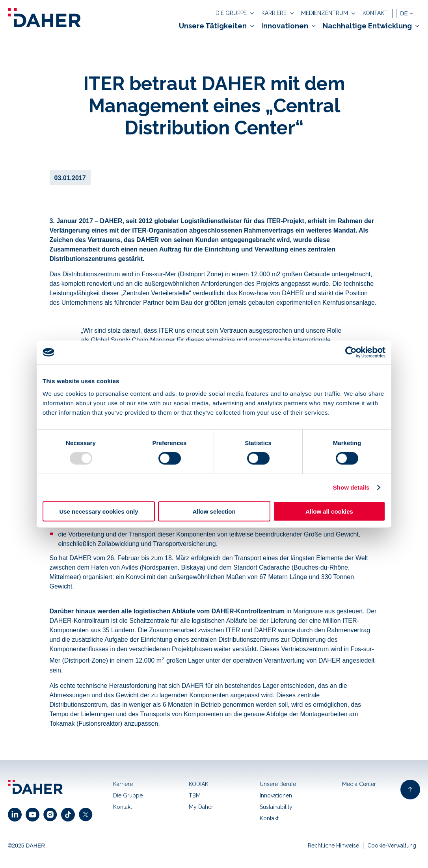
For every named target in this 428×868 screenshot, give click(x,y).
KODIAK (199, 784)
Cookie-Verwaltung (392, 846)
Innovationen (276, 795)
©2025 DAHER (26, 846)
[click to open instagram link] (52, 815)
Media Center (359, 784)
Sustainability (276, 807)
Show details (351, 487)
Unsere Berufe (278, 784)
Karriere (123, 784)
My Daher (201, 807)
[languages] (406, 13)
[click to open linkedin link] (17, 815)
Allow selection (214, 511)
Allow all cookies (329, 511)
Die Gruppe (128, 795)
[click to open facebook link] (70, 815)
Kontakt (123, 807)
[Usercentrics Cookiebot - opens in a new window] (351, 352)
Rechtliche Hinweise (333, 846)
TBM (195, 795)
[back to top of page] (410, 790)
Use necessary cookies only (99, 511)
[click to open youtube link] (34, 815)
